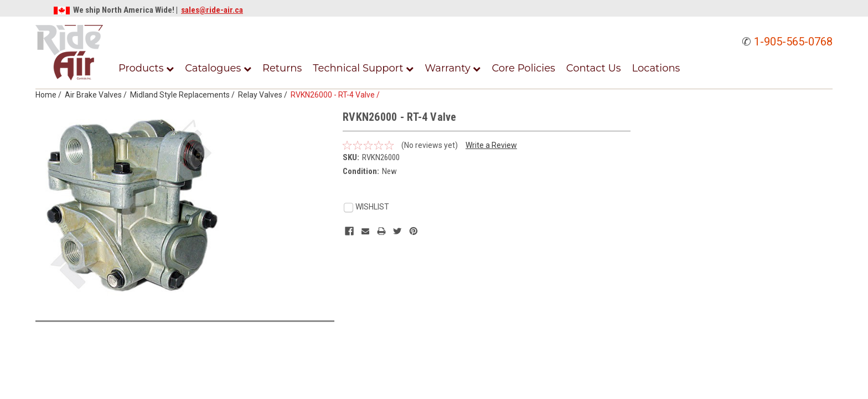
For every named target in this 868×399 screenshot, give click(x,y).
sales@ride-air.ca (212, 10)
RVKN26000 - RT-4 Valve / (337, 95)
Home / (50, 95)
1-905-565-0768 (793, 42)
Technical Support (363, 68)
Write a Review (491, 145)
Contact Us (594, 68)
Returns (282, 68)
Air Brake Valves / (97, 95)
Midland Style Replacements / (184, 95)
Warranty (453, 68)
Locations (656, 68)
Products (146, 68)
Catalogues (218, 68)
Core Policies (523, 68)
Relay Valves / (264, 95)
